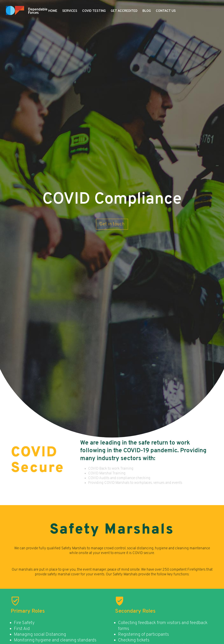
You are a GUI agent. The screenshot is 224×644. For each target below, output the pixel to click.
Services (70, 11)
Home (53, 11)
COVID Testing (94, 11)
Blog (147, 11)
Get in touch (112, 224)
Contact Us (166, 11)
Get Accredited (124, 11)
